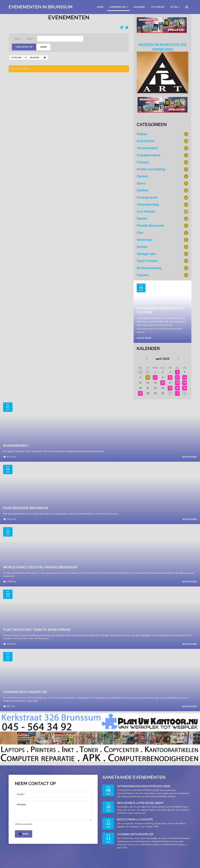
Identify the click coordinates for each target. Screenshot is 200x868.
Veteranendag (148, 204)
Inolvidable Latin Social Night (141, 803)
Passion (143, 275)
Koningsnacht (147, 197)
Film (140, 233)
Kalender (139, 7)
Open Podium (147, 261)
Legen (43, 47)
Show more (144, 338)
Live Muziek (146, 211)
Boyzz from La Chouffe (135, 819)
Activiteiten (146, 141)
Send (24, 834)
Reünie (142, 247)
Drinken (143, 190)
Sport (141, 183)
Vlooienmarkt (147, 148)
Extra (174, 7)
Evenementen (118, 7)
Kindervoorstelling (151, 169)
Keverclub (145, 240)
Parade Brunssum (150, 225)
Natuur (142, 134)
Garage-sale (146, 254)
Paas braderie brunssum (26, 508)
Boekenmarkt (16, 446)
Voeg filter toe (24, 47)
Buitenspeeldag (149, 268)
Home (100, 7)
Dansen (142, 176)
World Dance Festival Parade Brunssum (40, 567)
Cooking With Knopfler (25, 692)
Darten (142, 218)
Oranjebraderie (149, 155)
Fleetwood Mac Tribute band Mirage (37, 630)
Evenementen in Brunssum (41, 7)
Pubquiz (143, 162)
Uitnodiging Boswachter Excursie (144, 786)
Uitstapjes (158, 7)
